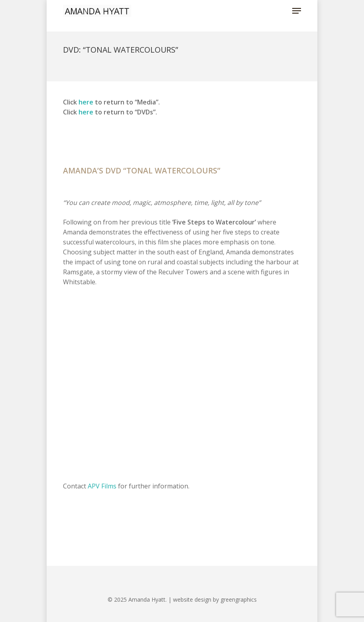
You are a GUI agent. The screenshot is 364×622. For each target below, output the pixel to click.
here (86, 102)
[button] (297, 11)
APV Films (102, 486)
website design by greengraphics (215, 599)
